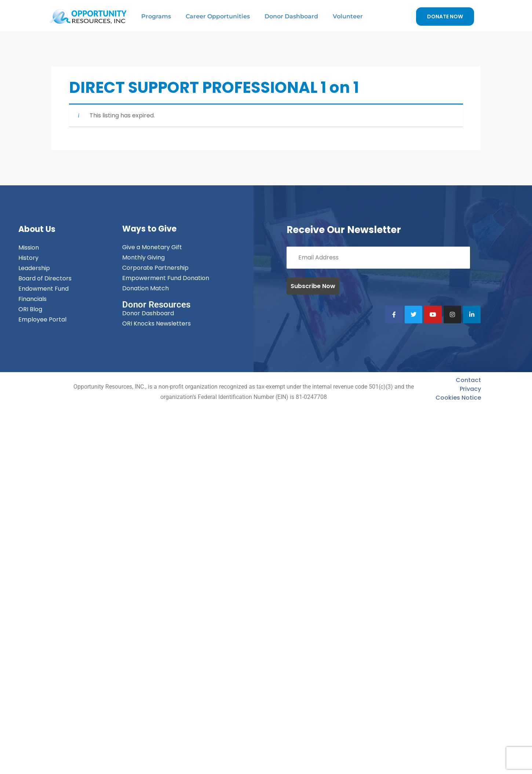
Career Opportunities (218, 16)
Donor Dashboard (291, 16)
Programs (156, 16)
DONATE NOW (445, 17)
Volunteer (348, 16)
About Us (37, 229)
